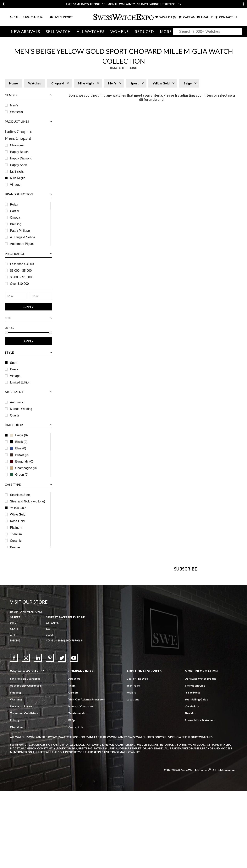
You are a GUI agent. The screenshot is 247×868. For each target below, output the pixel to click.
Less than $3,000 (22, 264)
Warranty (16, 776)
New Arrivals (25, 32)
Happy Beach (19, 152)
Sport (14, 363)
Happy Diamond (21, 158)
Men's (14, 105)
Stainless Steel (20, 495)
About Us (74, 755)
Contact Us (76, 804)
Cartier (15, 211)
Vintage (15, 185)
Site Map (190, 790)
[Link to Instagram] (26, 735)
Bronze (15, 547)
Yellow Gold (18, 508)
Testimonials (77, 790)
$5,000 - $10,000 (22, 277)
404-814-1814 (34, 17)
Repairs (131, 769)
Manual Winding (21, 409)
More (164, 32)
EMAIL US (205, 17)
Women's (16, 112)
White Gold (18, 514)
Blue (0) (18, 448)
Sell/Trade (133, 762)
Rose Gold (17, 521)
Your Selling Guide (196, 776)
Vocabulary (192, 783)
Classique (17, 145)
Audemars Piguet (22, 244)
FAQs (72, 797)
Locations (133, 776)
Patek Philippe (20, 231)
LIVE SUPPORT (61, 17)
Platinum (16, 528)
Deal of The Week (138, 755)
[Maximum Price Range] (41, 296)
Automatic (17, 402)
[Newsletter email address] (142, 626)
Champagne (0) (23, 468)
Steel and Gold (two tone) (27, 501)
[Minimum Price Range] (16, 296)
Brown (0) (19, 455)
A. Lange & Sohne (23, 237)
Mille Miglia (18, 178)
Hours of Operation (81, 783)
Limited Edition (20, 382)
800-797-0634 (74, 717)
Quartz (15, 415)
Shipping (15, 769)
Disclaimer (17, 804)
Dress (14, 369)
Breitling (16, 224)
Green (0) (19, 475)
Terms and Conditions (24, 790)
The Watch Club (195, 762)
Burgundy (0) (22, 461)
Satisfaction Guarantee (25, 755)
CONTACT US (226, 17)
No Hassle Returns (22, 783)
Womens (118, 32)
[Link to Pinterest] (50, 735)
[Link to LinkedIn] (38, 735)
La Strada (17, 171)
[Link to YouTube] (74, 735)
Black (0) (19, 442)
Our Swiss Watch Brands (200, 755)
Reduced (143, 32)
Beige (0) (19, 435)
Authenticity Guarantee (25, 762)
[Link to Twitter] (62, 735)
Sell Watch (58, 32)
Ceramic (16, 541)
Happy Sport (19, 165)
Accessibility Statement (200, 797)
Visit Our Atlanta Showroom (87, 776)
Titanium (16, 534)
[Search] (208, 32)
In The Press (192, 769)
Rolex (14, 204)
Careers (73, 769)
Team (72, 762)
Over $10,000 (19, 284)
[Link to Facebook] (14, 735)
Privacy (15, 797)
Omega (15, 218)
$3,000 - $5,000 (21, 271)
